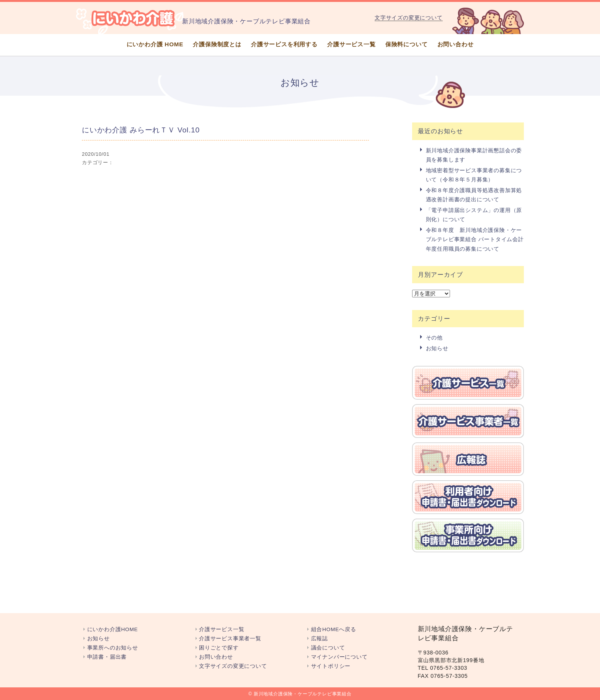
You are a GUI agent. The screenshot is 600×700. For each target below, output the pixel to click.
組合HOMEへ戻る (334, 629)
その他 (434, 338)
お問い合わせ (456, 44)
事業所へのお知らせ (113, 648)
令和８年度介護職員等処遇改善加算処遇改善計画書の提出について (474, 195)
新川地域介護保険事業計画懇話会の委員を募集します (474, 155)
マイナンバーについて (339, 657)
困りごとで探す (219, 648)
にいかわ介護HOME (113, 629)
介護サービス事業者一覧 (230, 639)
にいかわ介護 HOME (155, 44)
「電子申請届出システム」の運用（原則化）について (474, 215)
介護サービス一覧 (351, 44)
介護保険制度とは (217, 44)
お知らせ (437, 348)
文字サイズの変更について (409, 18)
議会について (328, 648)
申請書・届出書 (107, 657)
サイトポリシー (331, 666)
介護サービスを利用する (284, 44)
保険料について (407, 44)
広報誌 (320, 639)
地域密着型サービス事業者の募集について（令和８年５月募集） (474, 175)
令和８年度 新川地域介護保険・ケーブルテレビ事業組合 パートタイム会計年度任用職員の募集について (475, 239)
